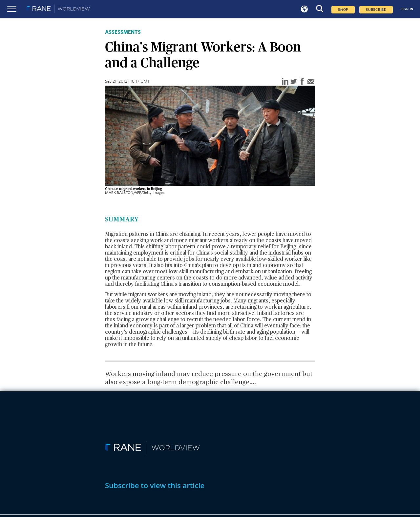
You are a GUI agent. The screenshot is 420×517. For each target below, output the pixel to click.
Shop (343, 10)
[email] (311, 82)
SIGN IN (407, 9)
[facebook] (302, 82)
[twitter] (294, 82)
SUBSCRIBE (376, 10)
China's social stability (222, 253)
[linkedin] (285, 82)
